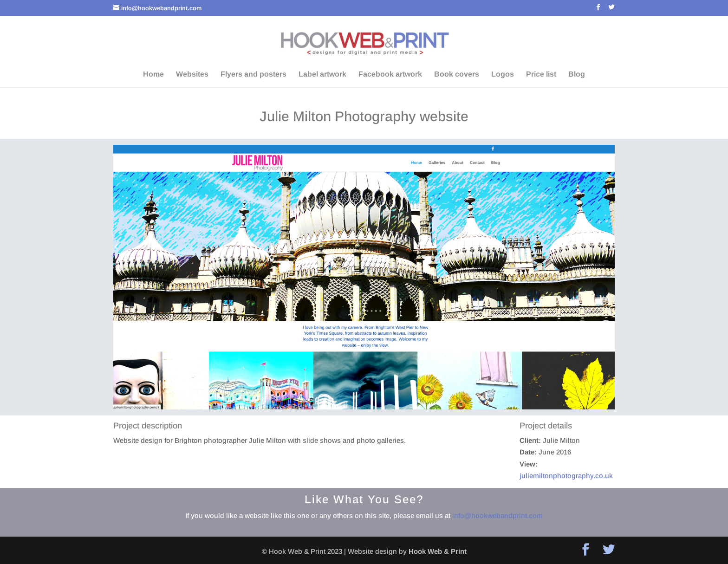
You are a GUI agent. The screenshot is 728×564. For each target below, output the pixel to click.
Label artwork (322, 75)
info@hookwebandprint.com (497, 515)
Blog (577, 75)
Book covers (457, 75)
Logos (503, 75)
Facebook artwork (390, 75)
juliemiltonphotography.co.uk (566, 476)
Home (153, 75)
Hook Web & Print (438, 551)
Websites (192, 75)
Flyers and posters (253, 75)
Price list (541, 75)
